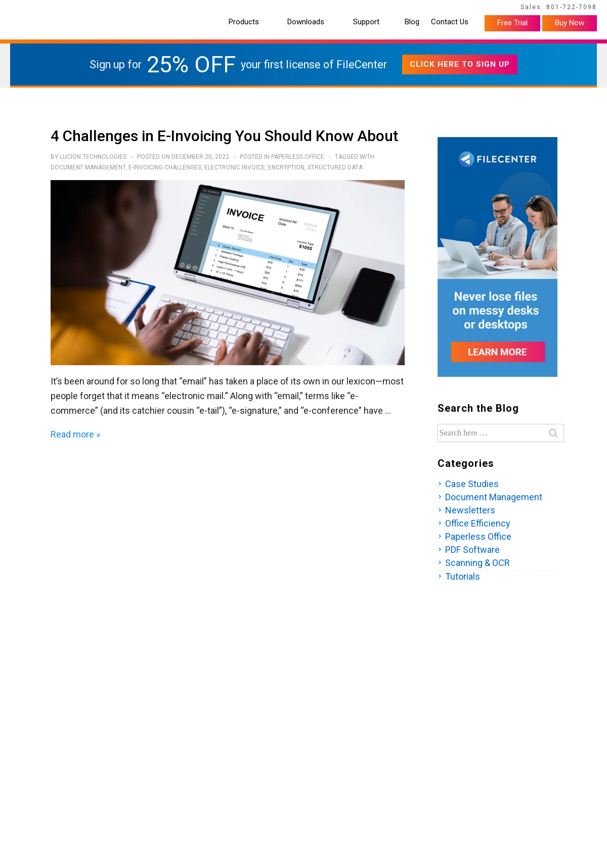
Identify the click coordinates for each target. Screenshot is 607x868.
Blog (412, 22)
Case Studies (472, 484)
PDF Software (472, 550)
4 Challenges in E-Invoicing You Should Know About (224, 136)
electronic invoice (235, 167)
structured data (335, 167)
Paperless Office (298, 157)
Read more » (75, 434)
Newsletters (470, 510)
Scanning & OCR (478, 563)
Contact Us (450, 22)
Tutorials (463, 576)
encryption (286, 167)
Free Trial (512, 23)
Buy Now (570, 23)
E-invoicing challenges (165, 167)
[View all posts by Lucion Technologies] (94, 157)
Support (366, 22)
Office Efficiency (478, 523)
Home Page (26, 9)
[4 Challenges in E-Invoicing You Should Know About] (200, 157)
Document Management (88, 167)
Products (244, 22)
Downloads (306, 22)
